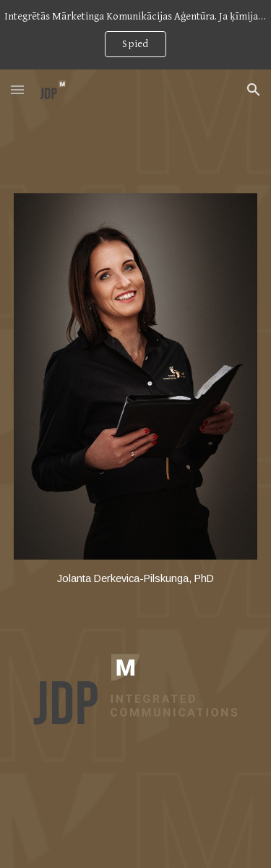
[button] (17, 89)
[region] (135, 35)
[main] (136, 579)
